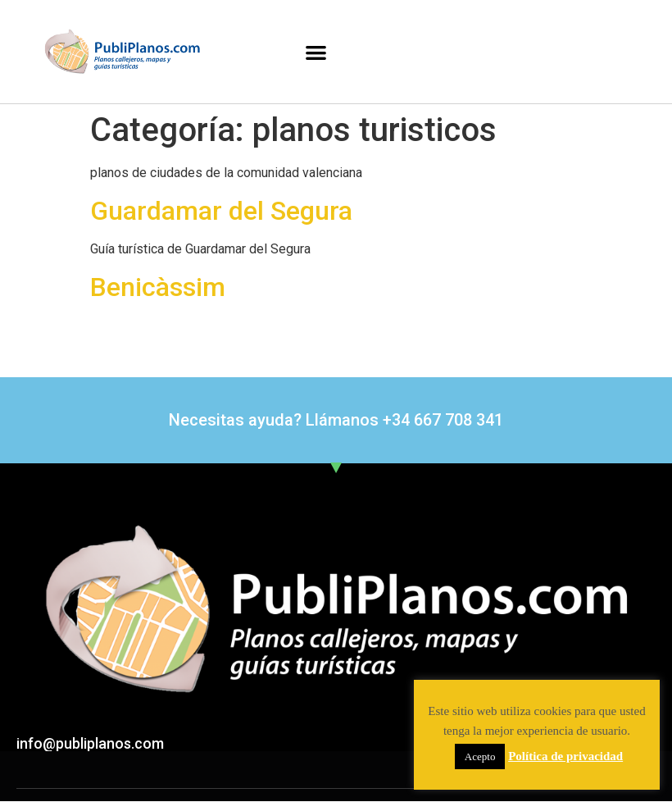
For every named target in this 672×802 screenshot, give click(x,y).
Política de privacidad (565, 756)
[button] (316, 52)
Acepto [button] (480, 756)
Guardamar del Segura (221, 211)
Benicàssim (158, 287)
